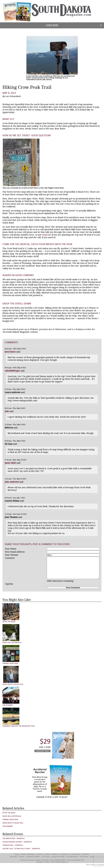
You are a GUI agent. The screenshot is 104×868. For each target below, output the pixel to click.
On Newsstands (72, 857)
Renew (22, 857)
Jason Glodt (10, 463)
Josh (7, 411)
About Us (55, 854)
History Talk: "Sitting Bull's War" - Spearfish (21, 849)
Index (92, 857)
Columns (40, 854)
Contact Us (65, 854)
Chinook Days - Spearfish (13, 845)
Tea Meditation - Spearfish (13, 839)
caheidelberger (12, 371)
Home (17, 854)
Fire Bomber (8, 705)
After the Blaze (9, 622)
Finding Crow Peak (10, 663)
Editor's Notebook (28, 854)
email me (46, 235)
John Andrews (12, 482)
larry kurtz (10, 352)
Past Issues (84, 857)
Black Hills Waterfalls (12, 643)
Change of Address (33, 857)
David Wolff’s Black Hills (13, 684)
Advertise (86, 854)
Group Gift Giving (58, 857)
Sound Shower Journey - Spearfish (17, 842)
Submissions (76, 854)
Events (47, 854)
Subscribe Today (42, 751)
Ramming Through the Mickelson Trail (19, 726)
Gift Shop (46, 857)
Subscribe (52, 25)
